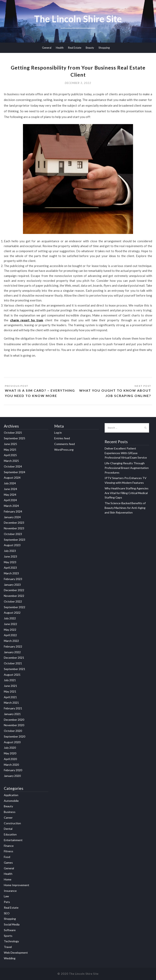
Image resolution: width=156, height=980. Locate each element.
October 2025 (13, 433)
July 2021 (10, 680)
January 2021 (12, 714)
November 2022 (14, 596)
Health (60, 48)
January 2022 (12, 652)
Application (11, 795)
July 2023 (10, 551)
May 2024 (10, 495)
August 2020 (12, 742)
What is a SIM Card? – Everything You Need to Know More (40, 393)
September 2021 (15, 669)
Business (10, 812)
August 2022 (12, 613)
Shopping (104, 48)
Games (8, 863)
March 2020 (11, 765)
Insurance (10, 891)
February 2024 (13, 511)
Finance (9, 846)
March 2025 (11, 461)
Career (8, 818)
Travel (8, 947)
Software (10, 930)
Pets (7, 902)
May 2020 (10, 753)
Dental (8, 829)
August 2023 (12, 545)
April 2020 (10, 759)
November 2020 (14, 725)
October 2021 (13, 663)
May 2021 (10, 691)
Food (7, 857)
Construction (12, 823)
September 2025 (15, 438)
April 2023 (10, 568)
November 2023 (14, 528)
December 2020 (14, 720)
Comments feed (64, 444)
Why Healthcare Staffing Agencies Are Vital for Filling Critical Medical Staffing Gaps (127, 493)
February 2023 (13, 579)
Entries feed (62, 438)
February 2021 (13, 708)
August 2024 (12, 478)
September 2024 (15, 472)
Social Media (12, 924)
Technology (11, 941)
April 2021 (10, 697)
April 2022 (10, 635)
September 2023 (15, 540)
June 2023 (10, 556)
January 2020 (12, 776)
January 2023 (12, 585)
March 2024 (11, 506)
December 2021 (14, 658)
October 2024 (13, 466)
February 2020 (13, 770)
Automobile (11, 801)
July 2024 (10, 483)
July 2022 (10, 618)
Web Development (16, 953)
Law (6, 896)
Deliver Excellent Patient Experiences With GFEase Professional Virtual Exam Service (126, 453)
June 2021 (10, 686)
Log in (58, 433)
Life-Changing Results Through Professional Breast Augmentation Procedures (127, 468)
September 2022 (15, 607)
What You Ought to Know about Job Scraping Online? (115, 393)
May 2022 (10, 630)
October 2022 (13, 601)
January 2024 (12, 517)
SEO (7, 913)
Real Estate (75, 48)
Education (10, 834)
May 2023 (10, 562)
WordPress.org (64, 450)
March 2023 (11, 573)
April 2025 (10, 455)
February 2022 (13, 646)
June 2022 (10, 624)
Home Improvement (17, 885)
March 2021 (11, 703)
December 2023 (14, 523)
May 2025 (10, 450)
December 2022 (14, 590)
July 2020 (10, 748)
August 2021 (12, 675)
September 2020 (15, 736)
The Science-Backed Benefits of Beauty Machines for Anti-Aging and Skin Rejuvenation (125, 508)
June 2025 (10, 444)
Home (8, 879)
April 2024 (10, 500)
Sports (8, 936)
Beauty (90, 48)
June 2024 (10, 489)
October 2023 (13, 534)
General (47, 48)
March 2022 (11, 641)
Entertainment (13, 840)
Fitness (9, 851)
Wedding (10, 958)
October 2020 (13, 731)
